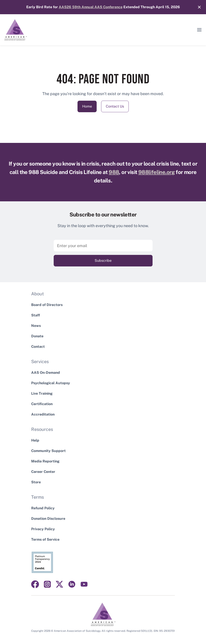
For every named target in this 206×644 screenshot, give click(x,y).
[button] (199, 30)
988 (114, 172)
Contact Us (115, 106)
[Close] (197, 7)
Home (87, 106)
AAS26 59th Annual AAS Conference (91, 7)
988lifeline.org (157, 172)
